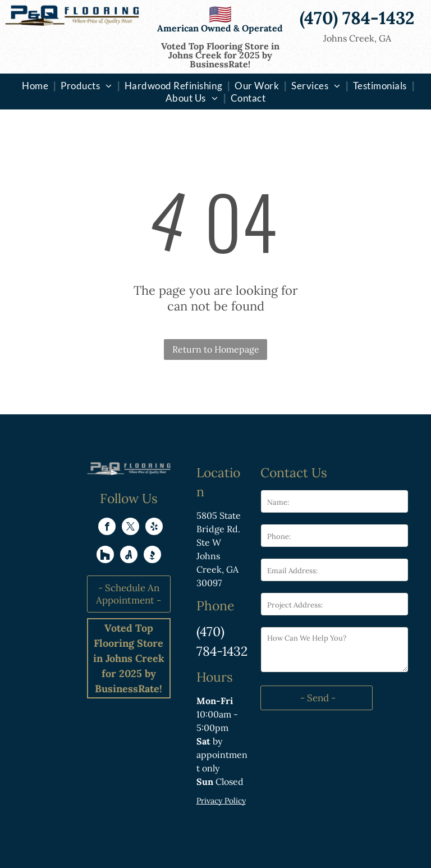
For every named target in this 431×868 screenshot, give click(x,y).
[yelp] (154, 528)
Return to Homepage (216, 349)
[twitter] (130, 528)
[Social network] (105, 556)
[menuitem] (36, 85)
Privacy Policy (221, 801)
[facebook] (107, 528)
